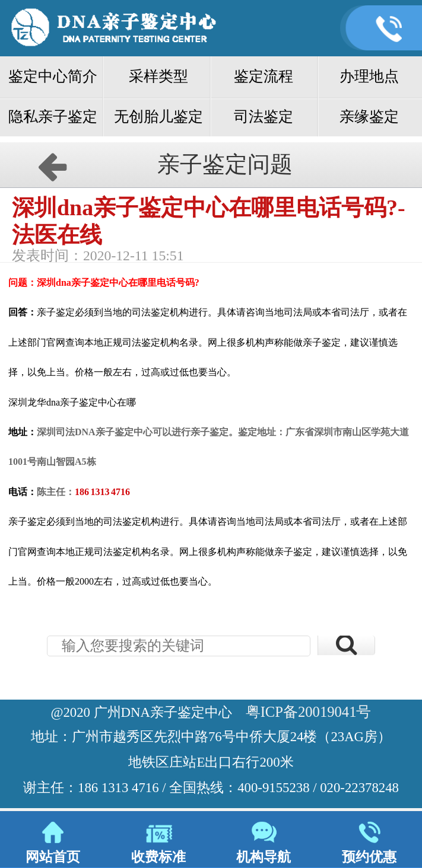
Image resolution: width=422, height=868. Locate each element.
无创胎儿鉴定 (158, 117)
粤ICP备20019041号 (309, 712)
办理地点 (369, 76)
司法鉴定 (264, 117)
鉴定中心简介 (53, 76)
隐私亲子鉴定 (53, 117)
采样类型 (158, 76)
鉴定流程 (264, 76)
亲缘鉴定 (369, 117)
